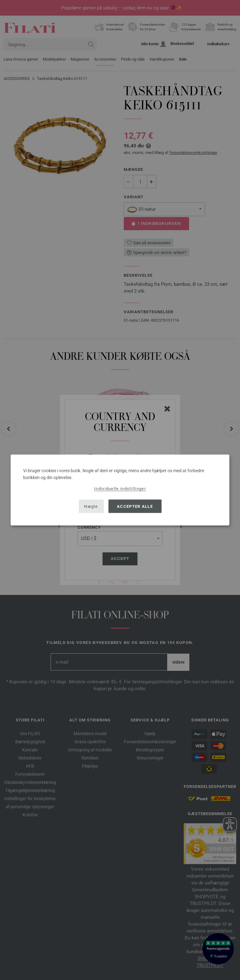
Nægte (91, 506)
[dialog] (120, 490)
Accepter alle (135, 506)
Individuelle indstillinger (120, 489)
